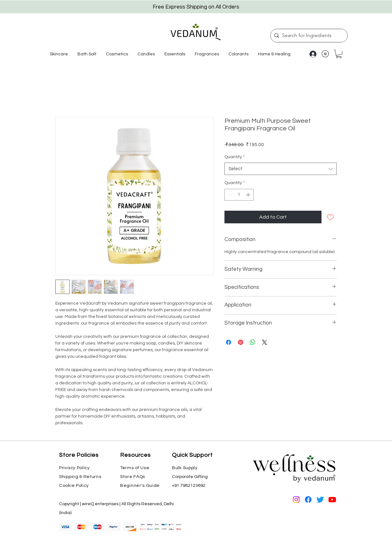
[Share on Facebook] (229, 342)
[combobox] (281, 169)
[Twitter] (320, 500)
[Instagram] (296, 500)
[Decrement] (229, 195)
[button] (59, 54)
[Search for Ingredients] (308, 36)
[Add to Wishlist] (330, 217)
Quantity (235, 157)
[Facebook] (308, 500)
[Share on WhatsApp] (253, 342)
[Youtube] (332, 500)
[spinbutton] (239, 195)
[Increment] (249, 195)
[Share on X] (265, 342)
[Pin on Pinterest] (241, 342)
